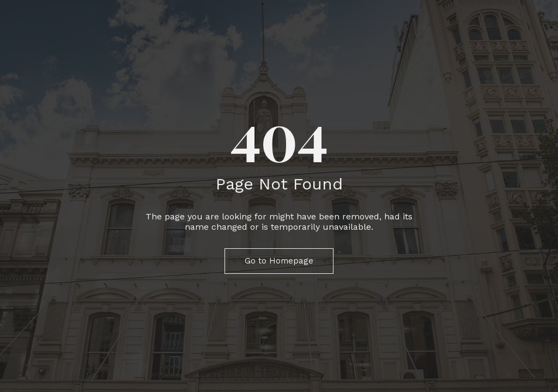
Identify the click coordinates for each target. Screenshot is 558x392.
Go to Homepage (279, 261)
